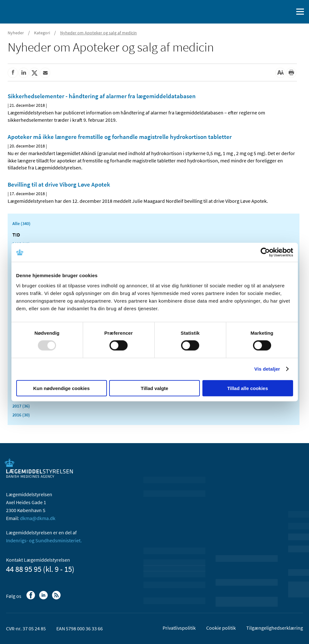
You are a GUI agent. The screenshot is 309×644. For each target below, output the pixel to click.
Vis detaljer (267, 369)
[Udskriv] (291, 73)
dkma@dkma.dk (38, 518)
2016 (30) (21, 415)
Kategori (42, 33)
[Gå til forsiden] (32, 11)
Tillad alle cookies (248, 388)
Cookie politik (221, 628)
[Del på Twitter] (34, 73)
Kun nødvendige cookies (61, 388)
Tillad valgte (154, 388)
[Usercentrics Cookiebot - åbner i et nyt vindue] (265, 252)
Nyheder (16, 33)
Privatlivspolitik (179, 628)
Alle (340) (21, 223)
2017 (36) (21, 406)
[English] (272, 12)
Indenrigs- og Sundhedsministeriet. (44, 540)
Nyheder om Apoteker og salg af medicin (98, 33)
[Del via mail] (45, 73)
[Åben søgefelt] (287, 12)
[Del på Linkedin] (24, 73)
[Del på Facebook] (13, 73)
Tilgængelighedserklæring (275, 628)
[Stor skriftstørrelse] (280, 73)
